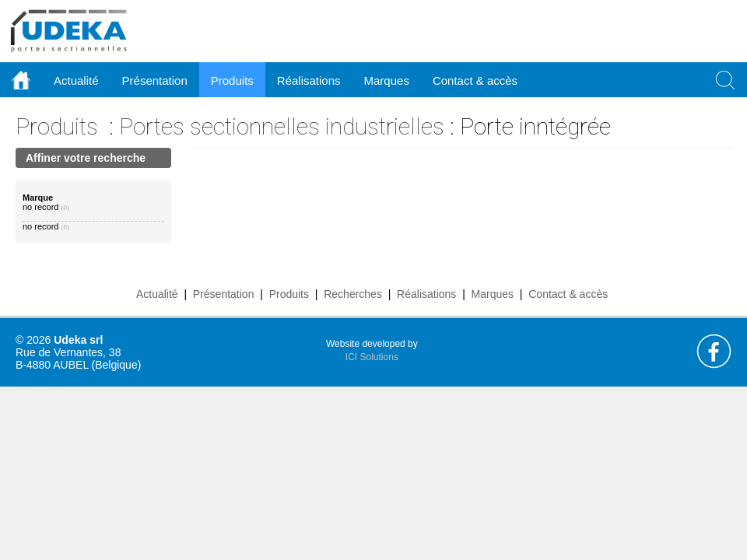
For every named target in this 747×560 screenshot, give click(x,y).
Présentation (224, 294)
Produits (57, 126)
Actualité (157, 294)
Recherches (353, 294)
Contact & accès (475, 80)
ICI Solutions (372, 357)
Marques (493, 294)
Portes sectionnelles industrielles (282, 126)
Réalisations (426, 294)
